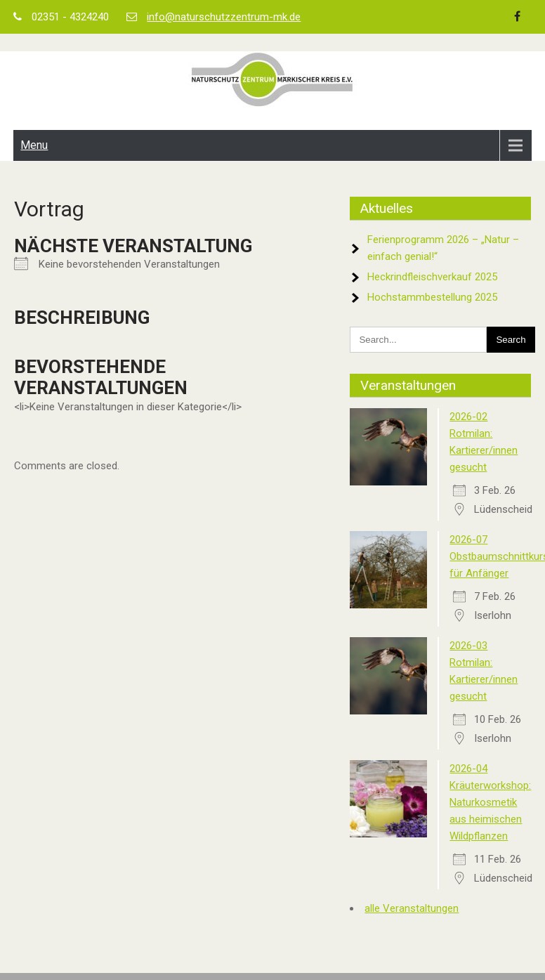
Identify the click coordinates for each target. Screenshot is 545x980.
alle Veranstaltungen (412, 908)
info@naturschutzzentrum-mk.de (224, 17)
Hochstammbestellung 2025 (432, 297)
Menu (34, 145)
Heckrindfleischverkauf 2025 (432, 277)
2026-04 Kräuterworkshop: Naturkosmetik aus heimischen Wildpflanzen (490, 802)
